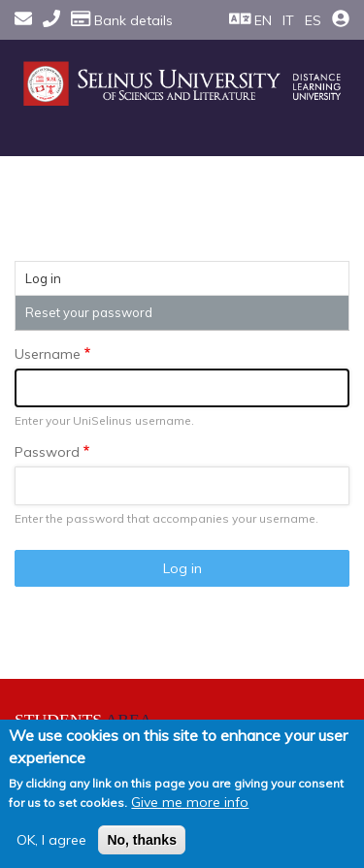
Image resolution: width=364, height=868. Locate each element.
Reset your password (89, 312)
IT (288, 20)
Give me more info (190, 802)
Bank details (122, 20)
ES (313, 20)
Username (48, 354)
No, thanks (142, 840)
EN (263, 20)
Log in (63, 281)
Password (47, 452)
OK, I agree (51, 840)
